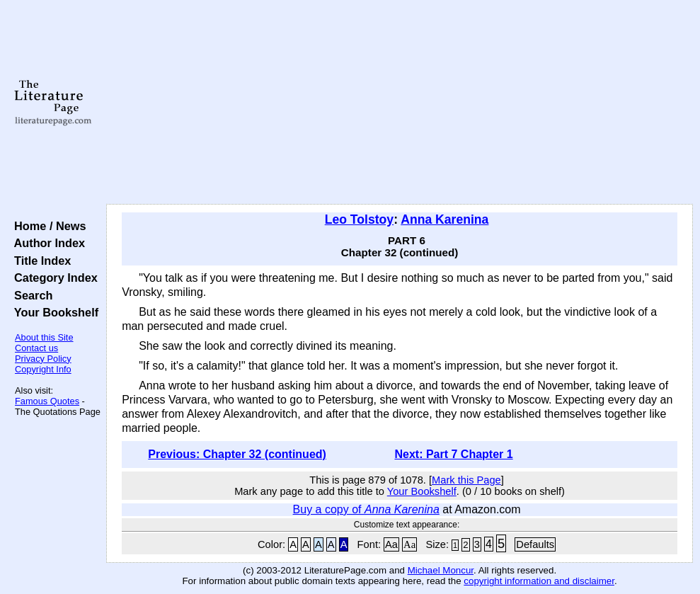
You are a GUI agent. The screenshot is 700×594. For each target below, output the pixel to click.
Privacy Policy (43, 359)
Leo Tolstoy (359, 219)
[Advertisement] (400, 103)
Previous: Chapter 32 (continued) (237, 454)
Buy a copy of (366, 509)
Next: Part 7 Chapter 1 (453, 454)
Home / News (47, 226)
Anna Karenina (444, 219)
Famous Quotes (47, 401)
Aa (391, 544)
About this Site (44, 337)
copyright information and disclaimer (539, 581)
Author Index (46, 243)
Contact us (36, 348)
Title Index (39, 261)
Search (30, 295)
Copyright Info (43, 369)
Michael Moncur (441, 570)
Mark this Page (466, 480)
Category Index (53, 278)
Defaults (535, 544)
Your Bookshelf (53, 312)
